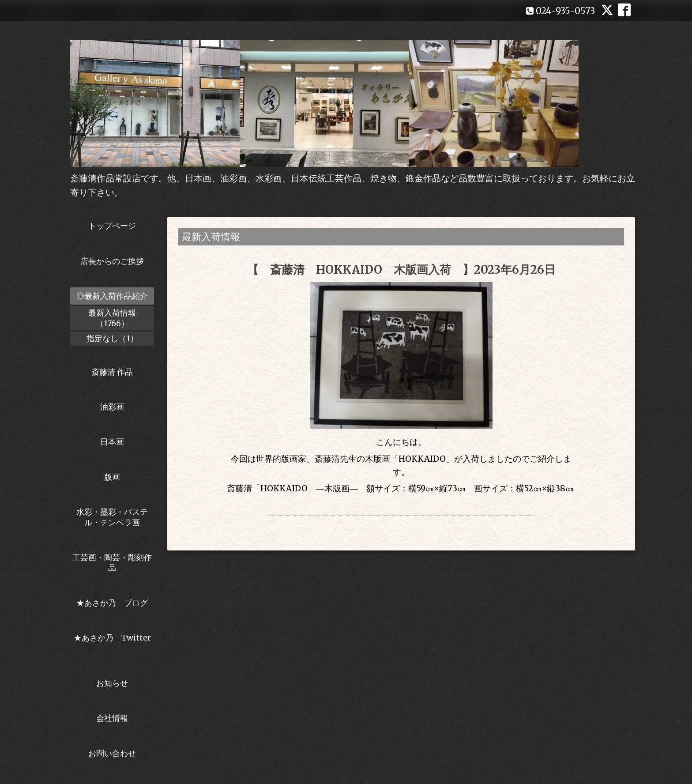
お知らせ (112, 683)
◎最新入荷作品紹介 (112, 296)
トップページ (112, 226)
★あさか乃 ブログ (115, 603)
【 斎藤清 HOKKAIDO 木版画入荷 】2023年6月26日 (401, 269)
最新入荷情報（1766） (112, 318)
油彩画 (112, 407)
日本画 (112, 442)
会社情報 (112, 718)
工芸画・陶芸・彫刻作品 (112, 562)
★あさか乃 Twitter (112, 643)
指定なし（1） (112, 338)
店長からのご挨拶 (112, 261)
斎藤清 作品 (112, 372)
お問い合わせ (112, 753)
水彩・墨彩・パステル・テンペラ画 (112, 517)
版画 (112, 477)
